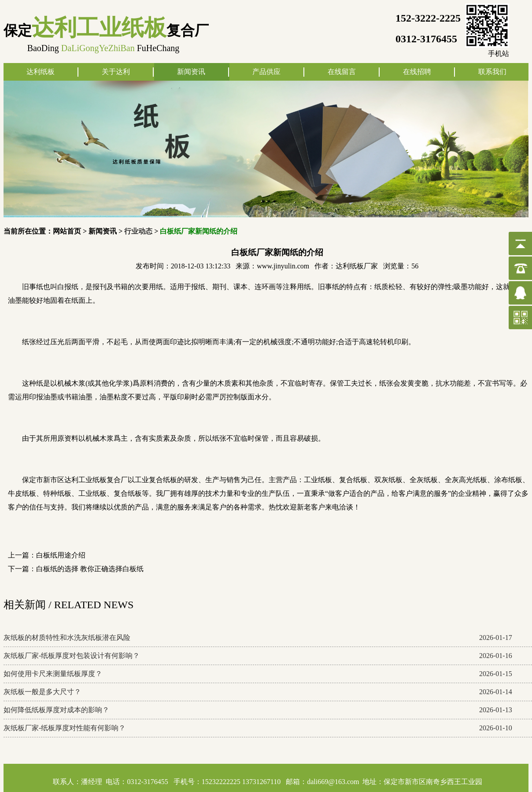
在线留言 (342, 72)
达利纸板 (41, 72)
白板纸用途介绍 (61, 555)
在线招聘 (417, 72)
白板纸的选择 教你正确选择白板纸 (90, 569)
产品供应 (266, 72)
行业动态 (138, 231)
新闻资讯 (191, 72)
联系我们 (492, 72)
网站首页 (67, 231)
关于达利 (116, 72)
